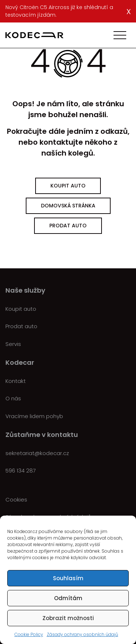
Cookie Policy (29, 634)
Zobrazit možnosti (68, 618)
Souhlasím (68, 578)
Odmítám (68, 598)
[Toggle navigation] (120, 35)
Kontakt (16, 381)
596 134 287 (21, 470)
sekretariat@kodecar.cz (37, 453)
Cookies (16, 499)
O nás (13, 398)
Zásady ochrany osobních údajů (83, 634)
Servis (13, 344)
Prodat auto (68, 226)
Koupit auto (68, 186)
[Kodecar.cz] (34, 35)
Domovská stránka (68, 206)
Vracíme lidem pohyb (34, 416)
